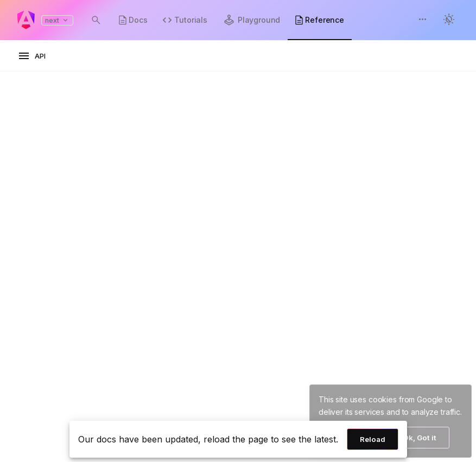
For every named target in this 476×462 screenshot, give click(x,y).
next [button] (57, 20)
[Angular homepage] (26, 20)
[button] (423, 20)
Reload (373, 439)
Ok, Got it (420, 438)
